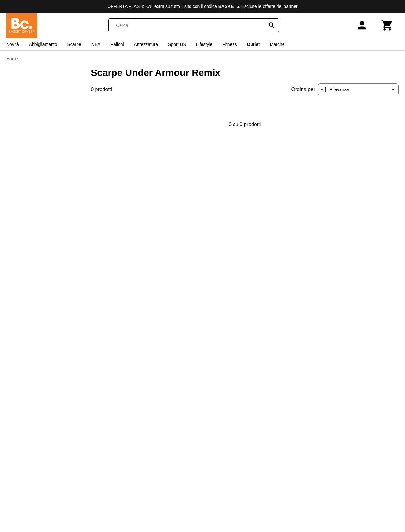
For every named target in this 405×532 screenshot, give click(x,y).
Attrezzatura (146, 44)
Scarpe (74, 44)
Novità (13, 44)
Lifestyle (204, 44)
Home (12, 59)
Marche (277, 44)
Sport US (177, 44)
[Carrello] (387, 25)
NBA (96, 44)
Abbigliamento (43, 44)
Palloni (117, 44)
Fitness (230, 44)
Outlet (253, 44)
